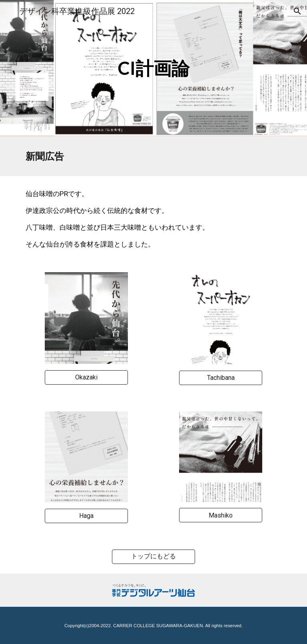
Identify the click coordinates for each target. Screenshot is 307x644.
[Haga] (86, 516)
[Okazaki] (86, 377)
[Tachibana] (220, 378)
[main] (153, 68)
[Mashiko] (220, 515)
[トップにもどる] (153, 557)
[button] (10, 11)
